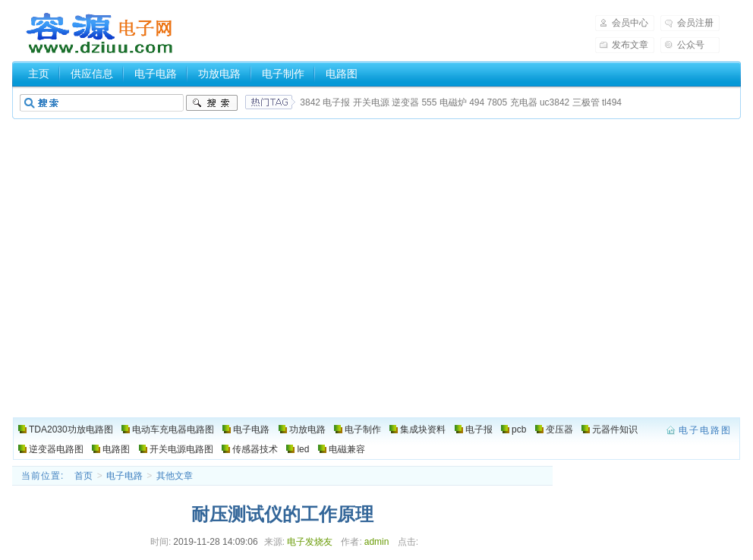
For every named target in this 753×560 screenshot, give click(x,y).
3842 (310, 102)
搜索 (212, 103)
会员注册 (695, 23)
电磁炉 (453, 102)
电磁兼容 (347, 449)
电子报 (336, 102)
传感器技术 (255, 449)
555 (429, 102)
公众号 (691, 45)
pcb (519, 429)
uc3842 (555, 102)
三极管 (586, 102)
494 (477, 102)
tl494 (612, 102)
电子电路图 (100, 33)
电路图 (342, 74)
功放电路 (219, 74)
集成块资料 (423, 429)
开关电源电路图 (181, 449)
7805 (498, 102)
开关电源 (371, 102)
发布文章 (630, 45)
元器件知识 (615, 429)
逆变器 (405, 102)
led (303, 449)
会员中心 (630, 23)
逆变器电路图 (56, 449)
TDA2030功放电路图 (71, 429)
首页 (83, 476)
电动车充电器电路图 (173, 429)
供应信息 (92, 74)
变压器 (559, 429)
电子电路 (156, 74)
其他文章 (175, 476)
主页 (39, 74)
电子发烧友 (310, 542)
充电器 (524, 102)
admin (377, 542)
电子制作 (283, 74)
